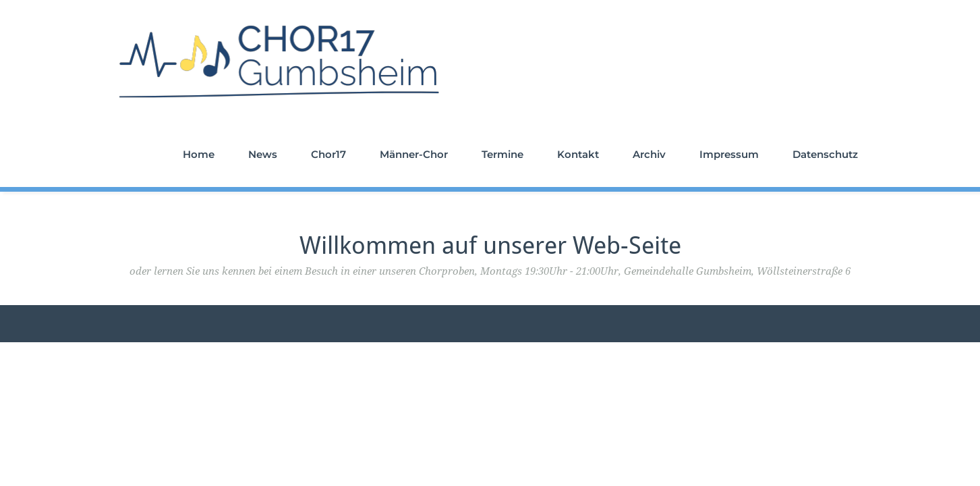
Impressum (729, 154)
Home (199, 154)
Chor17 (328, 154)
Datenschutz (825, 154)
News (263, 154)
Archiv (649, 154)
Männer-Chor (414, 154)
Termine (502, 154)
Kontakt (578, 154)
